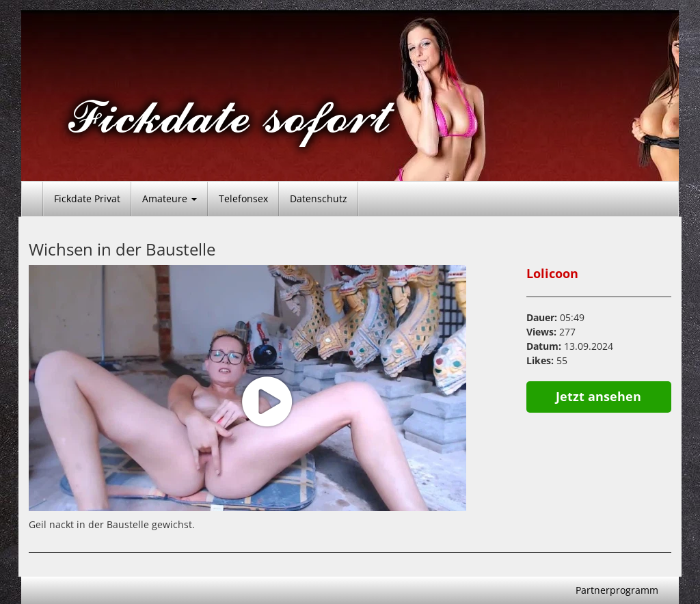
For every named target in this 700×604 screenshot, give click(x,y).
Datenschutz (319, 198)
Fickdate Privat (87, 198)
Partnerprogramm (617, 590)
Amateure (170, 198)
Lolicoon (552, 273)
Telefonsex (243, 198)
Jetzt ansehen (598, 396)
